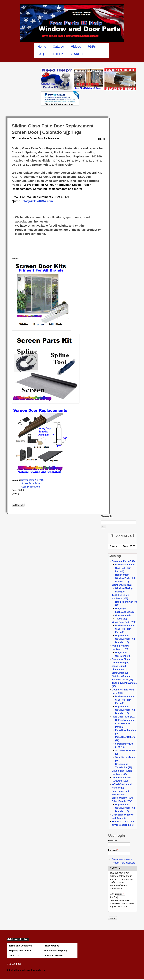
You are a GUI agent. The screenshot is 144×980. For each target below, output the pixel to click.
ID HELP (57, 54)
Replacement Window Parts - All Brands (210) (125, 578)
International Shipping (56, 951)
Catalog (59, 47)
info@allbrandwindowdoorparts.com (27, 970)
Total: (126, 546)
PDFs (92, 47)
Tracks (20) (121, 619)
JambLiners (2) (120, 673)
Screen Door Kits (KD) (32, 480)
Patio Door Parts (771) (124, 717)
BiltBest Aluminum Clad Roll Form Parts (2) (125, 568)
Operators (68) (123, 615)
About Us (14, 956)
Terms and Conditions (21, 946)
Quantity (16, 494)
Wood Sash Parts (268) (124, 622)
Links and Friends (53, 956)
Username (113, 841)
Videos (76, 47)
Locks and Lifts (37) (126, 612)
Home (42, 47)
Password (113, 850)
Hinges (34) (121, 609)
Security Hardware (31, 487)
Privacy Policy (51, 946)
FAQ (41, 54)
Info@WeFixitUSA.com (37, 201)
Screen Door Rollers (31, 483)
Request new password (123, 863)
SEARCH (76, 54)
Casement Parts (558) (123, 561)
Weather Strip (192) (122, 585)
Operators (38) (123, 656)
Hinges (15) (121, 653)
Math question (117, 894)
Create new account (122, 859)
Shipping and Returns (20, 951)
